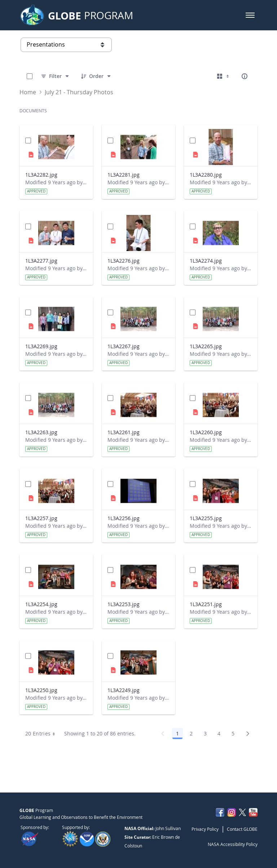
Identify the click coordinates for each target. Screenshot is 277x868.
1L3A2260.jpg (206, 432)
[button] (250, 15)
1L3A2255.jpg (206, 518)
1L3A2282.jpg (41, 175)
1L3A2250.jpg (41, 690)
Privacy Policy (205, 829)
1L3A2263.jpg (41, 432)
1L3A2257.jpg (41, 518)
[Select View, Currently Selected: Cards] (224, 76)
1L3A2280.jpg (206, 175)
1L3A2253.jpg (124, 604)
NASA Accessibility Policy (233, 844)
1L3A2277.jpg (41, 261)
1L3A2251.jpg (206, 604)
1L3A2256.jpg (124, 518)
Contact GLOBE (242, 829)
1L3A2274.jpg (206, 261)
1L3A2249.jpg (124, 690)
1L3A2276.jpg (124, 261)
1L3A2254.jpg (41, 604)
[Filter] (55, 76)
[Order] (96, 76)
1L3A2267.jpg (124, 346)
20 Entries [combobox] (43, 734)
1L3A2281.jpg (124, 175)
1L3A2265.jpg (206, 346)
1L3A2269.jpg (41, 346)
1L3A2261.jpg (124, 432)
